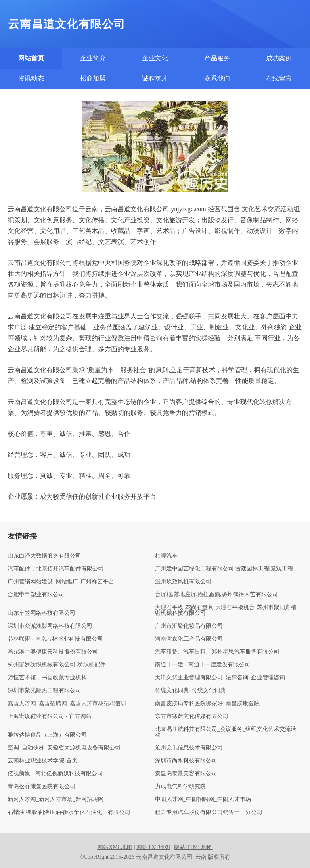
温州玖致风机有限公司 (183, 582)
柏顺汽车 (166, 556)
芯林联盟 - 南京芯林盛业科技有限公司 (55, 639)
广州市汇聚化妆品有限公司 (189, 626)
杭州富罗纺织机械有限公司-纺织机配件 (57, 665)
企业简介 (93, 58)
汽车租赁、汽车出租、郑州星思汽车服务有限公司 (217, 652)
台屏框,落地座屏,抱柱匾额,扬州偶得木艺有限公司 (217, 595)
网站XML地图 (115, 847)
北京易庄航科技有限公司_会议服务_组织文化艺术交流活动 (226, 732)
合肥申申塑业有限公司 (36, 595)
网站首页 (31, 58)
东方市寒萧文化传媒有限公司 (192, 716)
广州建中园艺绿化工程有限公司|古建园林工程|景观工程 (224, 569)
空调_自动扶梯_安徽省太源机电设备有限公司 (64, 748)
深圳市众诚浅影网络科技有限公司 (50, 626)
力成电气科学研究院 (180, 787)
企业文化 (155, 58)
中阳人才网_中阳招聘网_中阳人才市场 (203, 799)
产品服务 (217, 58)
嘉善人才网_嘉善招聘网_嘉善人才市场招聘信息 (67, 704)
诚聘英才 (155, 78)
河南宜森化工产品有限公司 (189, 639)
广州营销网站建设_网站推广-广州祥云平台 (61, 582)
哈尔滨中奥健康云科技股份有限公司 (53, 652)
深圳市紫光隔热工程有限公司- (45, 691)
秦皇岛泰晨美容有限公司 (186, 774)
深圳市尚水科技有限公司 (186, 761)
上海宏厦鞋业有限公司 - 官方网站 (50, 716)
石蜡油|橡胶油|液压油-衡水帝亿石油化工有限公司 (69, 812)
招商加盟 (93, 78)
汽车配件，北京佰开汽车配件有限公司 (56, 569)
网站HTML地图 (193, 847)
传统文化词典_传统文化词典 (190, 691)
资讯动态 (31, 78)
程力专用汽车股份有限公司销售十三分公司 (209, 812)
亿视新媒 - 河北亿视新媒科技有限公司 (55, 774)
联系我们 (217, 78)
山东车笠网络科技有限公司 (42, 613)
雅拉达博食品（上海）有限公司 (47, 735)
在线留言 (279, 78)
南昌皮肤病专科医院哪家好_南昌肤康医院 (207, 704)
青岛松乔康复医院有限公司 (42, 787)
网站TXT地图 (153, 847)
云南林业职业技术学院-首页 (43, 761)
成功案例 (279, 58)
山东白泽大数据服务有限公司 (44, 556)
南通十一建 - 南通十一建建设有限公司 (203, 665)
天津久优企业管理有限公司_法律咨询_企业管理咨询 (220, 678)
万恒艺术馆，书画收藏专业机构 (47, 678)
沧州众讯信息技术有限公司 (189, 748)
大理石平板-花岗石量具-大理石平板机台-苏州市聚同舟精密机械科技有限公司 (226, 610)
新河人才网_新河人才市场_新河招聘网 (56, 799)
